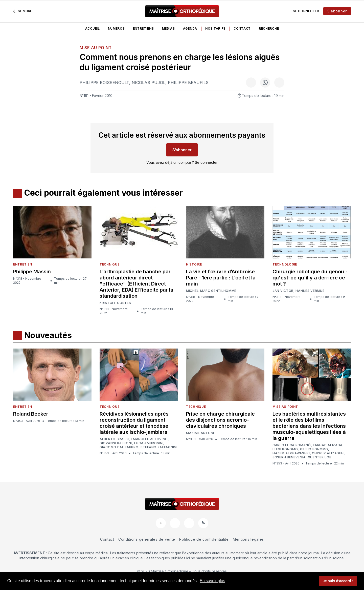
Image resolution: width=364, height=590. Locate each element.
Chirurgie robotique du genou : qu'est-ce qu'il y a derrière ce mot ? (310, 278)
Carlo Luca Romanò (292, 445)
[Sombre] (23, 11)
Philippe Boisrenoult (104, 83)
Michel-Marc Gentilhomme (211, 291)
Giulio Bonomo (314, 449)
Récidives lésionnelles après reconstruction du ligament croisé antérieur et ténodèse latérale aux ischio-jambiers (134, 423)
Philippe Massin (32, 272)
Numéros (116, 28)
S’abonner (337, 11)
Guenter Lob (320, 457)
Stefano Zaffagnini (159, 447)
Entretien (22, 264)
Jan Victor (283, 291)
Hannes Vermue (310, 291)
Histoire (194, 264)
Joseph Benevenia (289, 457)
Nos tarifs (215, 28)
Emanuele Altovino (149, 439)
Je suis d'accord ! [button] (338, 581)
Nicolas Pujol (149, 83)
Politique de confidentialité (204, 539)
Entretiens (143, 28)
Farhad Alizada (328, 445)
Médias (168, 28)
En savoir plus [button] (212, 581)
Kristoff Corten (116, 303)
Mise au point (96, 48)
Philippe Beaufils (188, 83)
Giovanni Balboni (116, 443)
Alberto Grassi (114, 439)
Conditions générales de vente (147, 539)
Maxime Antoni (200, 433)
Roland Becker (31, 414)
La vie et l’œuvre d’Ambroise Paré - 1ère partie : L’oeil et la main (221, 278)
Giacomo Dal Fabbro (119, 447)
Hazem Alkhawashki (291, 453)
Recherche (269, 28)
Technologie (285, 264)
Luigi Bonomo (285, 449)
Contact (242, 28)
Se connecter (306, 11)
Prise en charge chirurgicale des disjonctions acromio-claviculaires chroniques (220, 420)
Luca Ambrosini (149, 443)
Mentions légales (248, 539)
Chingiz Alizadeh (328, 453)
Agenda (190, 28)
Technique (109, 264)
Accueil (93, 28)
